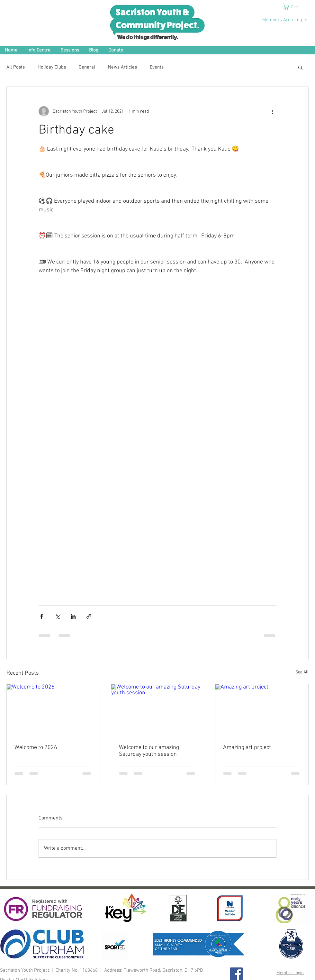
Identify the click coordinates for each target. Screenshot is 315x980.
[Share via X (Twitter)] (57, 616)
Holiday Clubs (52, 67)
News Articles (122, 67)
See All (302, 672)
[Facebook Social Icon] (236, 974)
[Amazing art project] (262, 710)
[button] (295, 7)
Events (157, 67)
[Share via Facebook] (42, 616)
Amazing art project (247, 748)
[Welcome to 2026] (53, 710)
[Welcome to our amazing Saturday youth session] (158, 710)
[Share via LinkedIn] (73, 616)
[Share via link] (89, 616)
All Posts (16, 67)
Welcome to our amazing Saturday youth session (149, 751)
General (87, 67)
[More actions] (273, 111)
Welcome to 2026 (36, 748)
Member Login (290, 973)
